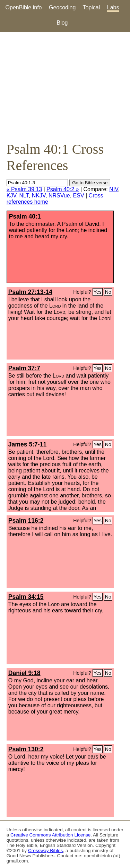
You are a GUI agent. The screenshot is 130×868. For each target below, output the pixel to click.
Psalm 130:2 (26, 749)
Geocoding (62, 7)
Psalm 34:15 (26, 597)
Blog (62, 23)
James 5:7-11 (28, 444)
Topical (92, 7)
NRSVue (59, 196)
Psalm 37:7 (24, 368)
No (108, 292)
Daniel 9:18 (24, 673)
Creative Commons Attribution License (50, 835)
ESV (79, 196)
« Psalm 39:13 (24, 189)
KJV (11, 196)
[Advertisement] (65, 87)
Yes (98, 292)
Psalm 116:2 (26, 521)
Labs (113, 7)
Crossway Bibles (45, 851)
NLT (24, 196)
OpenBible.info (24, 7)
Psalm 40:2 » (63, 189)
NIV (114, 189)
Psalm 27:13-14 (30, 292)
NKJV (39, 196)
